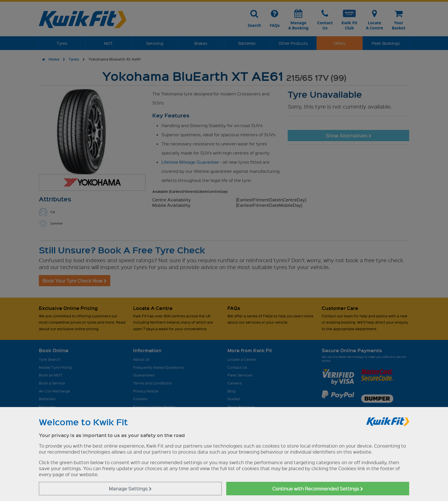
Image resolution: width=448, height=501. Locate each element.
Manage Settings (130, 489)
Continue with (318, 489)
